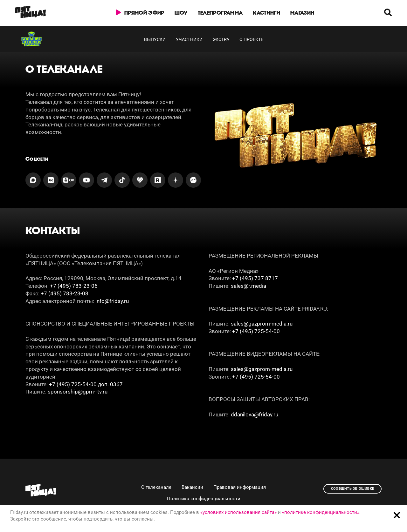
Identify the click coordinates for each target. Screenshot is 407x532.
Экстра (221, 39)
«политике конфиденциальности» (321, 512)
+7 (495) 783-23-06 (74, 286)
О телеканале (156, 487)
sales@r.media (248, 286)
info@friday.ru (112, 301)
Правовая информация (240, 487)
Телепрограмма (220, 13)
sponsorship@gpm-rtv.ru (78, 392)
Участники (189, 39)
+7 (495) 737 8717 (255, 278)
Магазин (302, 13)
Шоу (181, 13)
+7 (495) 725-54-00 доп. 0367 (86, 384)
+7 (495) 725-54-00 (256, 331)
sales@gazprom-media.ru (262, 324)
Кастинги (266, 13)
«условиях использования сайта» (238, 512)
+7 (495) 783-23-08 (65, 293)
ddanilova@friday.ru (255, 414)
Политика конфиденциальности (204, 499)
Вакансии (192, 487)
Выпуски (155, 39)
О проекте (251, 39)
